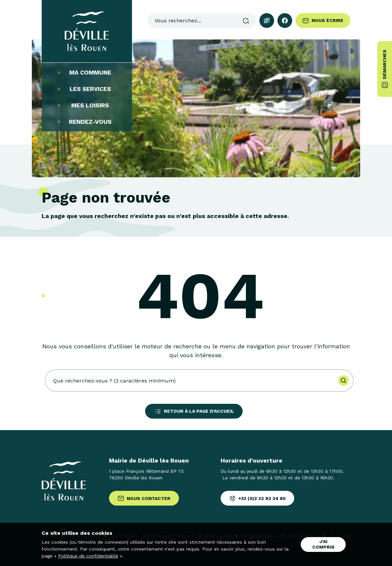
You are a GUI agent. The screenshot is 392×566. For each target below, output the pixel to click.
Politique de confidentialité (88, 556)
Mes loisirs (87, 105)
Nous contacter (144, 498)
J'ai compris (323, 544)
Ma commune (87, 73)
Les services (87, 89)
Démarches (385, 69)
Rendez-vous (87, 122)
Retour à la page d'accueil (194, 411)
